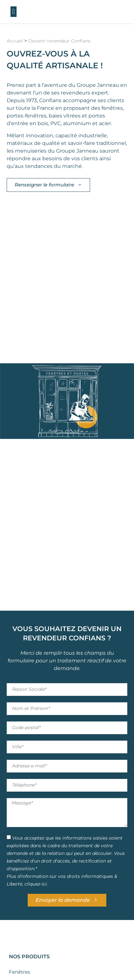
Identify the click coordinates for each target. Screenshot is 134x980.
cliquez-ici (36, 884)
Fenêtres (19, 972)
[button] (14, 12)
